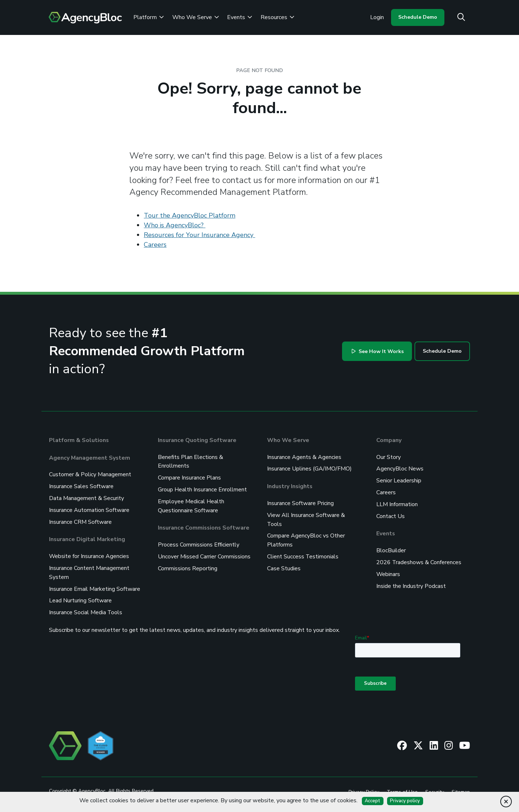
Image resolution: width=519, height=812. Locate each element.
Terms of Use (402, 788)
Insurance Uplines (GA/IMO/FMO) (309, 468)
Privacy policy (405, 801)
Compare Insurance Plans (189, 477)
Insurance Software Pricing (300, 502)
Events (240, 17)
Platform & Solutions (79, 440)
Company (389, 440)
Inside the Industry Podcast (411, 583)
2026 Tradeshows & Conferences (419, 560)
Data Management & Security (86, 497)
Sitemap (461, 788)
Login (376, 17)
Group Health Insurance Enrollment (202, 488)
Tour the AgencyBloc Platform (190, 215)
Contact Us (391, 514)
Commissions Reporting (188, 566)
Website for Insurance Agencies (89, 554)
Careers (155, 245)
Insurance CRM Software (80, 520)
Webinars (388, 571)
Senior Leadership (399, 480)
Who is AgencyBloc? (175, 225)
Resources (278, 17)
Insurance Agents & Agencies (304, 457)
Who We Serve (288, 440)
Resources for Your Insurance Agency (199, 235)
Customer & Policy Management (90, 474)
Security (434, 788)
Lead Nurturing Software (80, 597)
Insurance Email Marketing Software (95, 586)
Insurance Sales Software (81, 486)
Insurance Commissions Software (204, 526)
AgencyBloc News (400, 468)
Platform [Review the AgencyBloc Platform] (149, 17)
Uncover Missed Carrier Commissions (204, 554)
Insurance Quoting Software (197, 440)
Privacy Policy (363, 788)
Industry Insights (290, 486)
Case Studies (284, 566)
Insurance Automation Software (89, 509)
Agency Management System (90, 458)
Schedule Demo (417, 17)
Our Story (389, 457)
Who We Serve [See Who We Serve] (196, 17)
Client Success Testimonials (303, 554)
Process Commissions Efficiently (199, 543)
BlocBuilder (391, 548)
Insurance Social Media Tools (86, 609)
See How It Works (378, 351)
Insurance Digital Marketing (87, 537)
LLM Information (397, 503)
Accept (373, 801)
